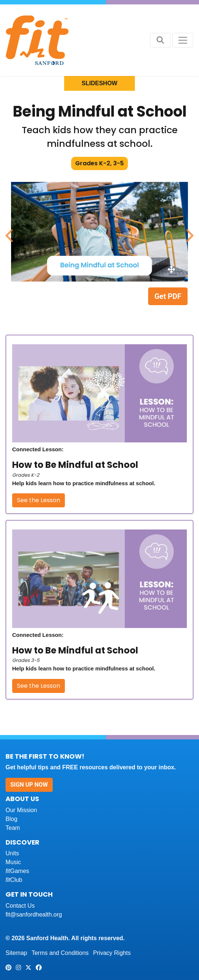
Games (17, 871)
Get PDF (168, 296)
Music (13, 862)
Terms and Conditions (60, 953)
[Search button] (160, 40)
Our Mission (21, 810)
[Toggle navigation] (183, 40)
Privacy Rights (112, 953)
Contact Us (20, 906)
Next (188, 232)
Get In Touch (29, 894)
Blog (11, 819)
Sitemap (16, 953)
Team (13, 828)
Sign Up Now (29, 785)
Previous (9, 232)
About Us (22, 799)
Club (14, 880)
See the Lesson (39, 500)
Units (12, 853)
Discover (22, 842)
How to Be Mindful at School (75, 465)
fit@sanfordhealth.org (34, 915)
